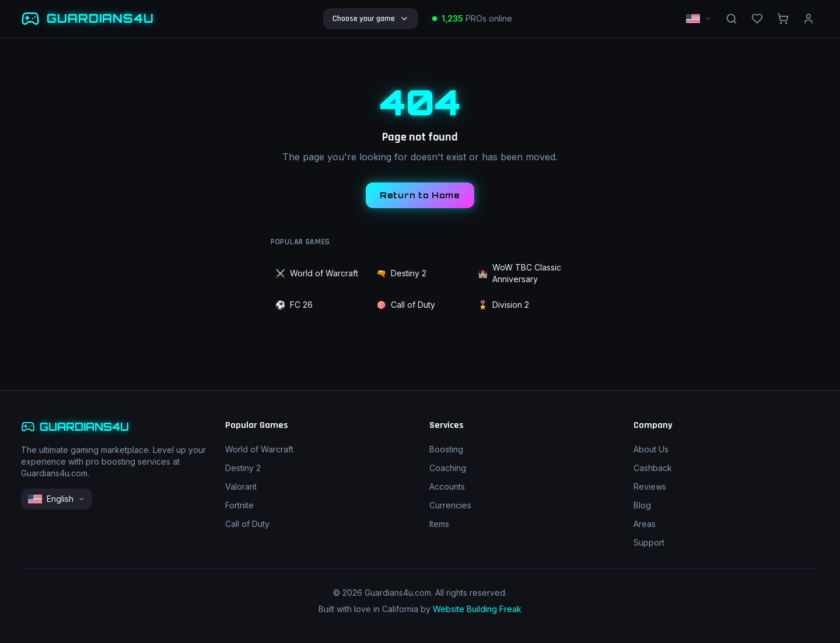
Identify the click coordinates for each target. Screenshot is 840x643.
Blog (642, 505)
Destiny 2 (401, 273)
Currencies (450, 505)
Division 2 (503, 305)
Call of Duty (406, 305)
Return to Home (420, 195)
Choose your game (371, 19)
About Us (651, 449)
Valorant (241, 486)
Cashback (653, 468)
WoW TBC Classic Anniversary (519, 273)
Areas (645, 524)
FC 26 (294, 305)
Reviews (650, 486)
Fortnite (239, 505)
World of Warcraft (317, 273)
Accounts (447, 486)
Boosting (446, 449)
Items (439, 524)
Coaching (448, 468)
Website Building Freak (477, 609)
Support (649, 542)
